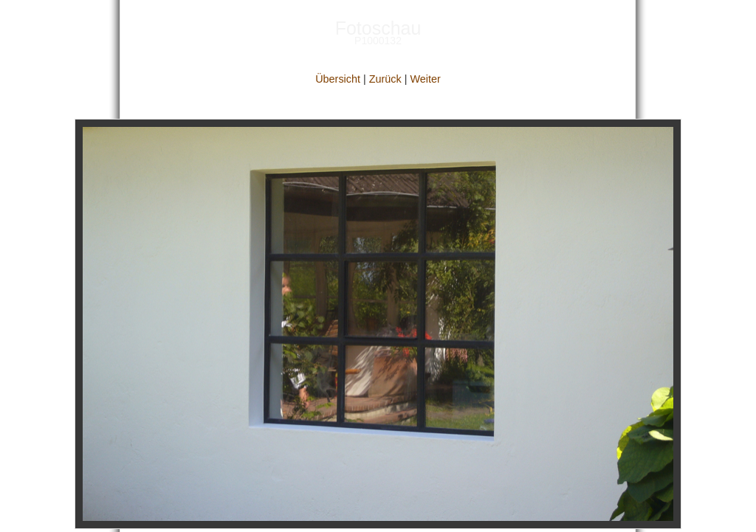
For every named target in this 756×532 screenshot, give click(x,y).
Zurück (385, 79)
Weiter (425, 79)
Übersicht (338, 79)
